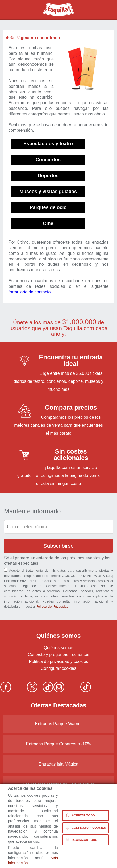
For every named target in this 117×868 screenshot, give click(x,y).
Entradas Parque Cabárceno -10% (59, 744)
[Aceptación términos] (6, 570)
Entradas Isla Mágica (58, 764)
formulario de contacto (30, 292)
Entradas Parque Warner (59, 724)
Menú (105, 9)
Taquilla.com (55, 5)
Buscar (12, 9)
